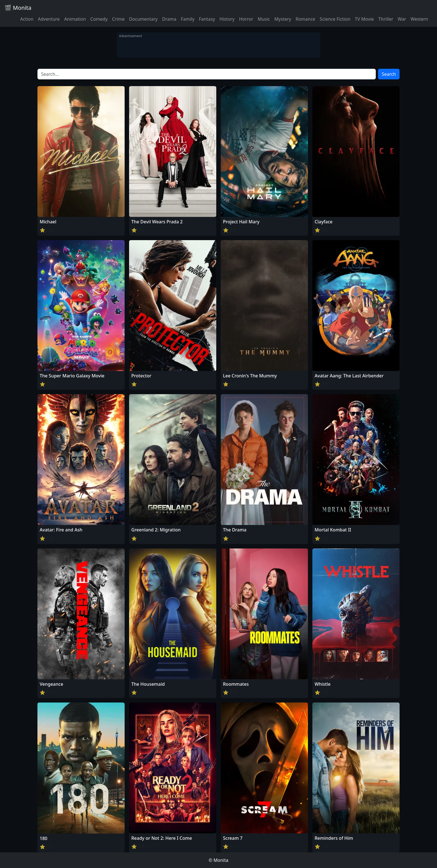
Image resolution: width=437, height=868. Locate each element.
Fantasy (207, 19)
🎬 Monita (18, 8)
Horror (246, 19)
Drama (169, 19)
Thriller (386, 19)
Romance (305, 19)
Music (264, 19)
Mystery (283, 19)
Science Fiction (335, 19)
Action (27, 19)
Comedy (99, 19)
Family (188, 19)
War (402, 19)
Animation (75, 19)
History (227, 19)
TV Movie (364, 19)
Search (389, 74)
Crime (118, 19)
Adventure (49, 19)
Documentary (143, 19)
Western (419, 19)
